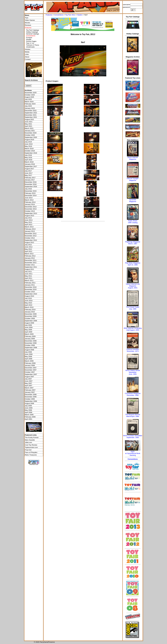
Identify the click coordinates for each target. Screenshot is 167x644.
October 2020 (30, 135)
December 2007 (31, 368)
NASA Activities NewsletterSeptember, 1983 (133, 437)
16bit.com (28, 442)
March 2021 (29, 128)
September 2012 (31, 240)
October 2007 (30, 372)
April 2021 (28, 126)
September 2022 (31, 113)
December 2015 (31, 191)
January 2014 (30, 204)
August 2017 (29, 169)
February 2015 (30, 193)
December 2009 (31, 314)
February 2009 (30, 336)
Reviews (28, 25)
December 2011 (31, 260)
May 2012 (28, 249)
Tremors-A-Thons (33, 45)
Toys (27, 18)
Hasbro (80, 15)
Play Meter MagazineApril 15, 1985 (133, 264)
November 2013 (31, 209)
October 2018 (30, 151)
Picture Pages (31, 41)
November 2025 (31, 93)
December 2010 (31, 287)
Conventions (59, 15)
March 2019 (29, 149)
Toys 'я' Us (30, 43)
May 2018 (28, 157)
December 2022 (31, 111)
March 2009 (29, 334)
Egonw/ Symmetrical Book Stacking (133, 453)
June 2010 (29, 301)
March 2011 (29, 280)
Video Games (30, 20)
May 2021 (28, 124)
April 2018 (28, 160)
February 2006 (30, 417)
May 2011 (28, 276)
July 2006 (28, 406)
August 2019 (29, 140)
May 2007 (28, 383)
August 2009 (29, 323)
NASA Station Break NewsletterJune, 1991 (133, 372)
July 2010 (28, 298)
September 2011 (31, 267)
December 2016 (31, 182)
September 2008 (31, 348)
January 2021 (30, 131)
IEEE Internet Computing (133, 328)
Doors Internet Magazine (133, 158)
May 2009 (28, 330)
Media (27, 52)
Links (27, 54)
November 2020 (31, 133)
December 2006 (31, 394)
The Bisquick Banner (133, 414)
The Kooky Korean (32, 437)
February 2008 (30, 363)
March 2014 (29, 200)
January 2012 (30, 258)
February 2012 (30, 256)
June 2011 (29, 274)
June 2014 (29, 198)
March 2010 (29, 307)
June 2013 (29, 220)
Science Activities (133, 349)
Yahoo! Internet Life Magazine (133, 285)
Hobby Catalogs (32, 32)
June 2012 (29, 247)
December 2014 (31, 195)
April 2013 (28, 225)
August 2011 (29, 269)
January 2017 (30, 180)
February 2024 (30, 104)
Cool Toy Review (31, 445)
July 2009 (28, 325)
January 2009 (30, 339)
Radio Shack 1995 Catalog (133, 222)
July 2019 (28, 142)
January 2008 (30, 365)
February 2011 (30, 283)
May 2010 (28, 303)
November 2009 (31, 316)
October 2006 (30, 399)
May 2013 (28, 222)
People (29, 39)
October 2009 (30, 318)
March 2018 (29, 162)
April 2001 (28, 419)
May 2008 (28, 356)
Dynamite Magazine (133, 201)
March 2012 (29, 254)
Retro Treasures (31, 455)
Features (49, 15)
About (27, 57)
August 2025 (29, 97)
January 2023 (30, 108)
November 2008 (31, 343)
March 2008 (29, 361)
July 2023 (28, 106)
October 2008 (30, 345)
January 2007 (30, 392)
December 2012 (31, 233)
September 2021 (31, 117)
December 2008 (31, 341)
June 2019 (29, 144)
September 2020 (31, 137)
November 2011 (31, 263)
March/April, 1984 (133, 416)
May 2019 (28, 146)
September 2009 (31, 321)
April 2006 (28, 412)
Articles (28, 49)
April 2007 (28, 386)
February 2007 (30, 390)
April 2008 (28, 359)
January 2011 (30, 285)
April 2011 (28, 278)
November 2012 (31, 236)
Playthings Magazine (133, 242)
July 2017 (28, 171)
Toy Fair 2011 (70, 15)
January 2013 (30, 231)
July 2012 (28, 245)
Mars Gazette (30, 440)
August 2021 (29, 119)
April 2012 (28, 251)
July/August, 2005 (133, 330)
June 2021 (29, 122)
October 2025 (30, 95)
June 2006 (29, 408)
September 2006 (31, 401)
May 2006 (28, 410)
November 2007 (31, 370)
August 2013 (29, 216)
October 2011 (30, 265)
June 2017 (29, 173)
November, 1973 (133, 351)
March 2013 (29, 227)
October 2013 (30, 211)
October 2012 (30, 238)
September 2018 (31, 153)
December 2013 (31, 207)
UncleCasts (30, 47)
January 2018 (30, 164)
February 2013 (30, 229)
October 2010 (30, 292)
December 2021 (31, 115)
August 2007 (29, 377)
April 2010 (28, 305)
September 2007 (31, 374)
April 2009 (28, 332)
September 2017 (31, 166)
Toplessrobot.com (31, 447)
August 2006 (29, 403)
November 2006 (31, 397)
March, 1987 (133, 244)
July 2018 (28, 155)
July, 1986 (133, 309)
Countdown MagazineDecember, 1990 (133, 394)
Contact (28, 59)
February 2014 (30, 202)
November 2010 (31, 289)
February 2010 (30, 310)
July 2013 (28, 218)
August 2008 (29, 350)
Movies (27, 23)
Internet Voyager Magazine (133, 179)
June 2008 (29, 354)
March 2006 (29, 415)
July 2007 (28, 379)
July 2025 (28, 99)
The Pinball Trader (133, 307)
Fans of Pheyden (31, 452)
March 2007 (29, 388)
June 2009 (29, 327)
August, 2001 (133, 288)
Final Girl (28, 450)
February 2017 (30, 178)
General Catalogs (33, 34)
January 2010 (30, 312)
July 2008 (28, 352)
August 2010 (29, 296)
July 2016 (28, 189)
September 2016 (31, 187)
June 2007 (29, 381)
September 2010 (31, 294)
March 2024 (29, 102)
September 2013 (31, 213)
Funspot (29, 38)
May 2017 (28, 175)
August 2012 (29, 242)
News (27, 15)
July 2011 (28, 272)
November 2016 (31, 184)
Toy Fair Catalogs (33, 30)
